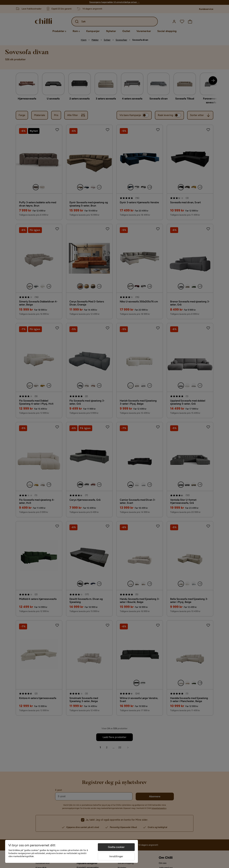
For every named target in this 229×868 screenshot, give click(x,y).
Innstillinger (116, 856)
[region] (72, 851)
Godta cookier (116, 847)
